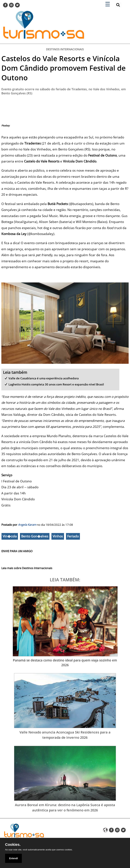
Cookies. (13, 845)
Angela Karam (27, 525)
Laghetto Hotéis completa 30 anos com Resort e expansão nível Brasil (56, 384)
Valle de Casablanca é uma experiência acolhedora (44, 378)
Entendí (13, 858)
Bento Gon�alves (35, 536)
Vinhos (58, 536)
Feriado (73, 536)
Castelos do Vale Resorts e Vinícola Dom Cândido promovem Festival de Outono (63, 68)
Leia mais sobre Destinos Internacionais (27, 568)
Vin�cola (10, 536)
